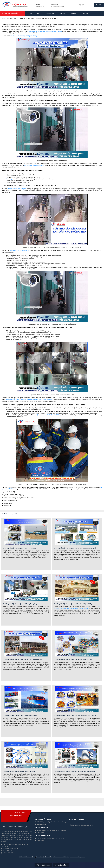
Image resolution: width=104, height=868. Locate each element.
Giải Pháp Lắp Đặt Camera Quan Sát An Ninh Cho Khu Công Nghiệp (75, 548)
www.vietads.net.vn (87, 825)
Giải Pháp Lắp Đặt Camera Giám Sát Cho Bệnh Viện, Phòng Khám (75, 771)
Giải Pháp (62, 14)
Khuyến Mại (50, 14)
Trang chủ (5, 18)
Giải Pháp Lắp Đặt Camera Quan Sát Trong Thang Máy (20, 604)
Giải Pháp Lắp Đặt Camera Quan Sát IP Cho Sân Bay (19, 548)
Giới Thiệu (85, 14)
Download (74, 13)
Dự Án (39, 14)
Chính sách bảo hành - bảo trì (27, 857)
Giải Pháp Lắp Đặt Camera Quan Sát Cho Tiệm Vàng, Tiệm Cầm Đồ (75, 716)
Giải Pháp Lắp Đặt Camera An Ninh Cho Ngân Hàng (19, 771)
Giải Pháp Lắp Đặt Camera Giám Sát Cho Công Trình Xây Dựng (23, 660)
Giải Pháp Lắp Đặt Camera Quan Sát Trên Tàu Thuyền (20, 716)
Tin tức (30, 14)
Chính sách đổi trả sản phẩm (44, 857)
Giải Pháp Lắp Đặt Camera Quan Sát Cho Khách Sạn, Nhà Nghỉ (74, 604)
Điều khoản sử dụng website (77, 857)
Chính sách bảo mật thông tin (61, 857)
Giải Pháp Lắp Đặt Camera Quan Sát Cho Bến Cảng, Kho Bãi (73, 660)
